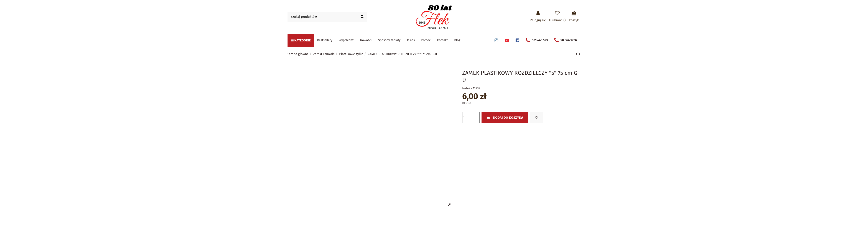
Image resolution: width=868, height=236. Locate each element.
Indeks (467, 88)
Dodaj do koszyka (505, 118)
